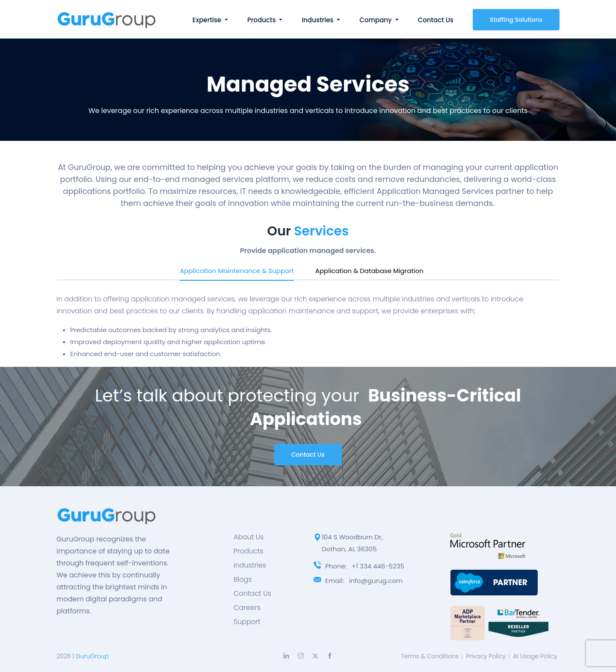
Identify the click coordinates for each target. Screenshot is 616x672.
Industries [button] (318, 20)
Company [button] (376, 20)
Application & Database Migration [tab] (369, 271)
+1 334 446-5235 (378, 566)
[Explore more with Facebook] (330, 656)
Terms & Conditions (430, 656)
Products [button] (262, 20)
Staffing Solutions (516, 20)
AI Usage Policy (535, 656)
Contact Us (436, 20)
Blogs (243, 580)
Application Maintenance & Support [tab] (237, 271)
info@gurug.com (376, 581)
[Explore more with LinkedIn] (286, 656)
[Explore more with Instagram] (301, 656)
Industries (250, 565)
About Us (249, 537)
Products (249, 551)
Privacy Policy (486, 656)
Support (247, 622)
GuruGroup (92, 656)
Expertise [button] (208, 20)
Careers (247, 608)
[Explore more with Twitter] (315, 656)
